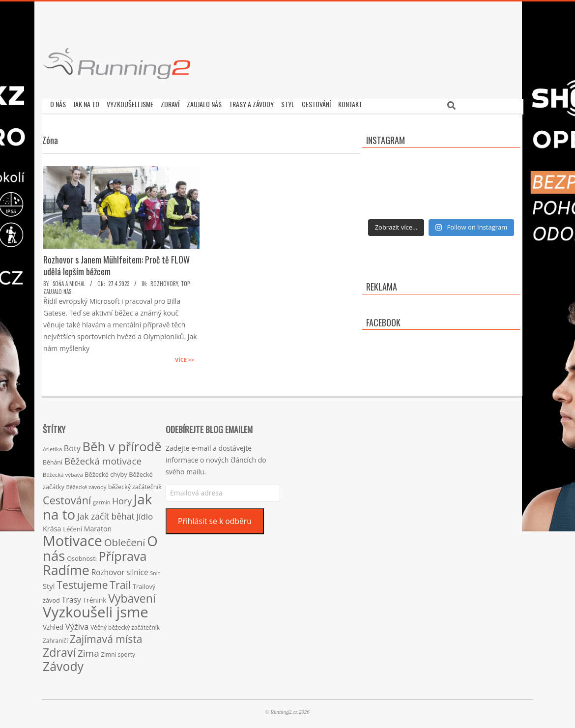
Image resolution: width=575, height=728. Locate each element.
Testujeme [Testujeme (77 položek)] (82, 582)
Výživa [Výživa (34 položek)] (77, 624)
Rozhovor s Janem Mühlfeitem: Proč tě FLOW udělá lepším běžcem (116, 263)
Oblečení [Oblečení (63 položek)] (125, 540)
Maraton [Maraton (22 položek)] (98, 526)
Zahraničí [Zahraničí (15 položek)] (55, 638)
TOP (185, 281)
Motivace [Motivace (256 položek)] (72, 538)
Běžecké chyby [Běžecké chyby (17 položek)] (106, 472)
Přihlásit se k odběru (215, 519)
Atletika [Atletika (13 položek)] (52, 447)
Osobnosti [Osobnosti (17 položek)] (82, 556)
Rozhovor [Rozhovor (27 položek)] (108, 570)
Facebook (383, 320)
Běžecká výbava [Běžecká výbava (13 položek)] (63, 472)
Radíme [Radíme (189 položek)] (66, 568)
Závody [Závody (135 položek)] (63, 664)
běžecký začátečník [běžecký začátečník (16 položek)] (135, 484)
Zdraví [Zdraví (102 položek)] (59, 650)
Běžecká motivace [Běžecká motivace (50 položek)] (103, 459)
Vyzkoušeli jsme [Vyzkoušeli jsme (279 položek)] (96, 610)
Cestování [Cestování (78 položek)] (67, 498)
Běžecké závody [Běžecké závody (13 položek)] (86, 484)
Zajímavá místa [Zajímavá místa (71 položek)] (106, 636)
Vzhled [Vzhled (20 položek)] (53, 625)
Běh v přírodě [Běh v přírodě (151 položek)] (122, 444)
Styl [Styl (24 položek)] (49, 583)
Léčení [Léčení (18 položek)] (72, 526)
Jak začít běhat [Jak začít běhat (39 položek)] (106, 514)
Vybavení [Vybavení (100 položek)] (132, 596)
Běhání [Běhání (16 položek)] (53, 460)
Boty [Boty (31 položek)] (72, 446)
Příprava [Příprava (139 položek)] (123, 553)
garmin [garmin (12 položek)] (101, 500)
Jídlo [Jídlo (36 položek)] (144, 514)
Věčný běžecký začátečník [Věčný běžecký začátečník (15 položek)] (125, 625)
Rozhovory (164, 281)
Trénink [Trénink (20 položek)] (95, 597)
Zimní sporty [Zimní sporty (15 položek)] (118, 652)
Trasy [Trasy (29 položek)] (72, 597)
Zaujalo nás (57, 289)
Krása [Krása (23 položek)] (52, 526)
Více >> (185, 357)
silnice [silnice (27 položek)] (137, 570)
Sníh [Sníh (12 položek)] (155, 571)
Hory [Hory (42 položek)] (122, 498)
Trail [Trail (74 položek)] (120, 582)
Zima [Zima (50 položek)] (88, 651)
